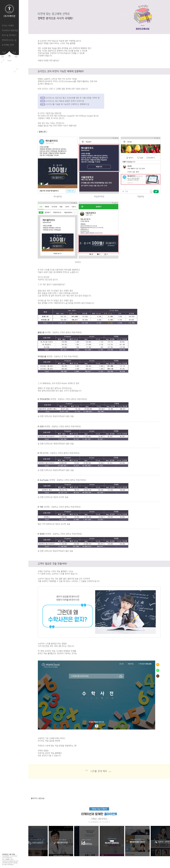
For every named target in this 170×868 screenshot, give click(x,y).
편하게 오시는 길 (9, 40)
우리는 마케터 (8, 26)
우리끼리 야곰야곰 (10, 30)
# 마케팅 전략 (8, 45)
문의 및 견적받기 (9, 35)
